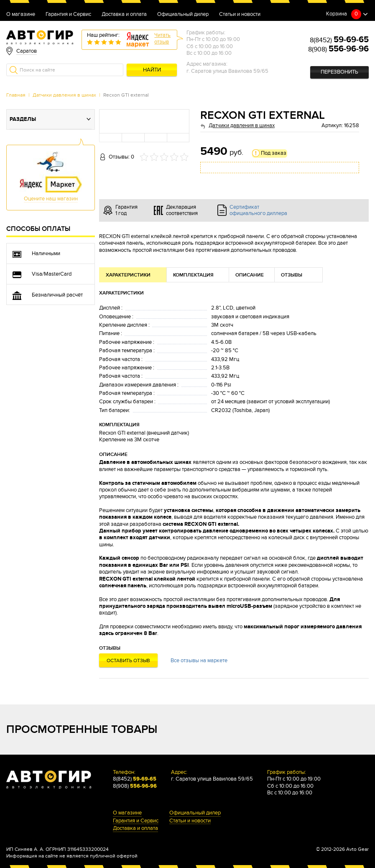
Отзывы (292, 275)
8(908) (338, 49)
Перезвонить (339, 72)
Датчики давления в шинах (64, 95)
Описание (250, 275)
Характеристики (128, 275)
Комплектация (193, 275)
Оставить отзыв (128, 661)
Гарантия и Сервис (68, 15)
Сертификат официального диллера (258, 210)
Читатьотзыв (162, 39)
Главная (16, 95)
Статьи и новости (240, 15)
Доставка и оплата (124, 15)
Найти (152, 70)
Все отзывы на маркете (199, 661)
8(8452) (339, 40)
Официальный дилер (183, 15)
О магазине (21, 15)
